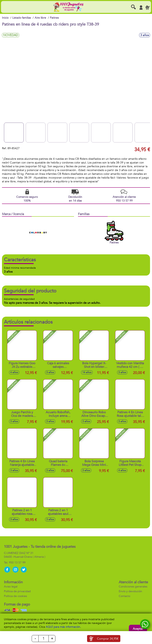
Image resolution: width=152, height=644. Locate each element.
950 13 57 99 (17, 563)
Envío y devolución (130, 591)
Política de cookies (15, 596)
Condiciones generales (133, 587)
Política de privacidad (17, 591)
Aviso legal (11, 587)
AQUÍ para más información (63, 627)
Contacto (124, 596)
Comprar (108, 639)
